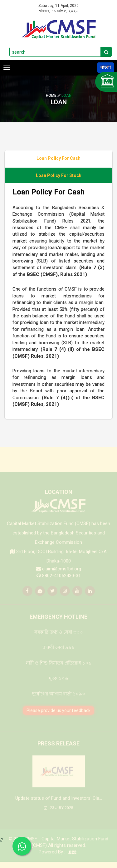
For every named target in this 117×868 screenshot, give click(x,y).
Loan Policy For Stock (59, 175)
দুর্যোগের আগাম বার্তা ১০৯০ (59, 698)
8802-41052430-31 (61, 580)
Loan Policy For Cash (58, 158)
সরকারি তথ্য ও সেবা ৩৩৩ (58, 636)
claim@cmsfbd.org (62, 573)
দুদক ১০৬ (58, 683)
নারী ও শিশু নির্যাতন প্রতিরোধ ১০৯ (59, 667)
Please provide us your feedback (58, 715)
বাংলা (106, 68)
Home (54, 96)
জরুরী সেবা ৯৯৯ (58, 652)
